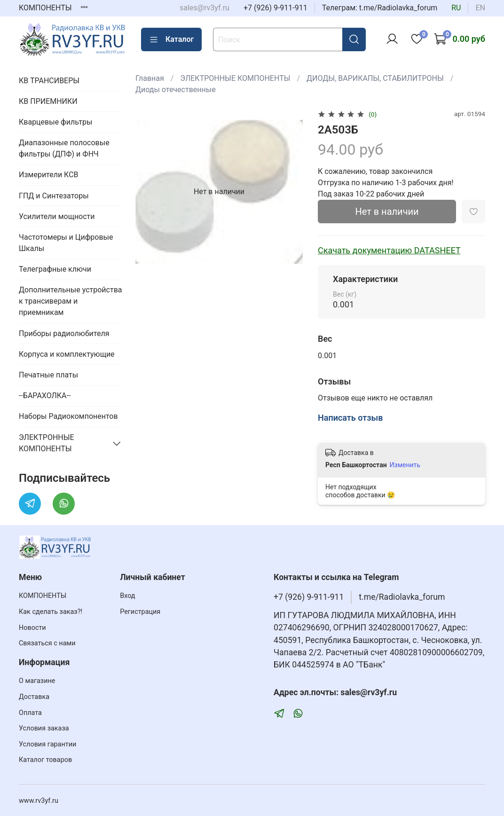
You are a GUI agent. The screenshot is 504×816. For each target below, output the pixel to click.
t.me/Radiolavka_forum (402, 597)
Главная (150, 78)
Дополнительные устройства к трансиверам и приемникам (71, 301)
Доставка (34, 697)
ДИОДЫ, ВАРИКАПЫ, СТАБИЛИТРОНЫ (375, 78)
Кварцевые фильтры (55, 122)
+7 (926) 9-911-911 (276, 8)
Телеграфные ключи (55, 269)
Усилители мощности (57, 216)
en (480, 8)
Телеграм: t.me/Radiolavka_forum (380, 8)
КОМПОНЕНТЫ (45, 8)
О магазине (37, 681)
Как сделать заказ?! (51, 612)
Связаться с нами (47, 643)
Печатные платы (48, 375)
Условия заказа (44, 728)
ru (456, 8)
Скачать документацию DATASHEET (389, 250)
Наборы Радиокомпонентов (68, 416)
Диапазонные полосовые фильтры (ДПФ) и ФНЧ (64, 148)
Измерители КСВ (49, 175)
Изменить (405, 465)
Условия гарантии (47, 744)
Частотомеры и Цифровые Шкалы (66, 243)
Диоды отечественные (176, 90)
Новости (32, 628)
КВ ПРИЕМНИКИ (48, 101)
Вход (127, 596)
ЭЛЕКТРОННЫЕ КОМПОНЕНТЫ (235, 78)
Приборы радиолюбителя (64, 333)
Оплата (30, 713)
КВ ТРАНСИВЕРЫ (49, 81)
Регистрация (140, 612)
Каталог (171, 39)
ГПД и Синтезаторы (54, 196)
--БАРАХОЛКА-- (45, 396)
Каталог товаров (45, 760)
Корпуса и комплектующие (67, 354)
